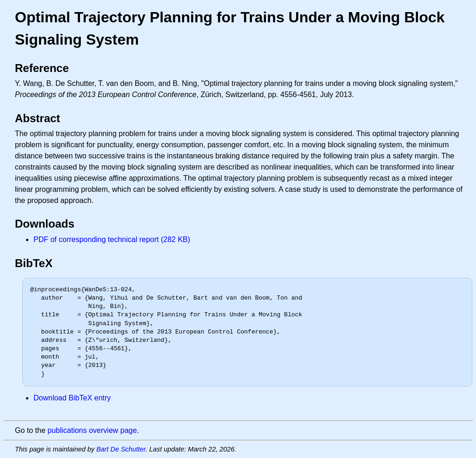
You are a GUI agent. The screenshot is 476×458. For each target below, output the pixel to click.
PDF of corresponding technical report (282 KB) (112, 239)
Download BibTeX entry (72, 398)
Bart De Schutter (121, 449)
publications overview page (92, 430)
